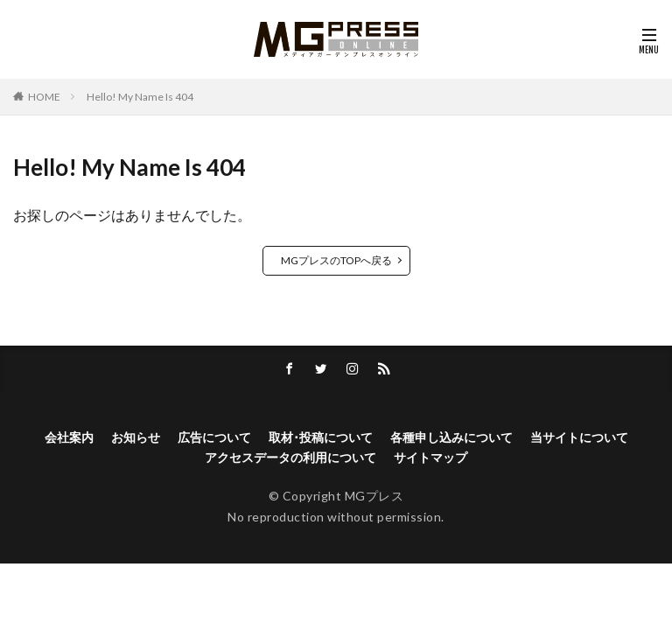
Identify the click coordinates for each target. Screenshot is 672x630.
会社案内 (69, 438)
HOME (44, 97)
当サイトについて (579, 438)
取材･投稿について (321, 438)
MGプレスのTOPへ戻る (336, 260)
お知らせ (136, 438)
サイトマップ (430, 458)
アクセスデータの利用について (290, 458)
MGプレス (374, 497)
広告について (214, 438)
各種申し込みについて (451, 438)
